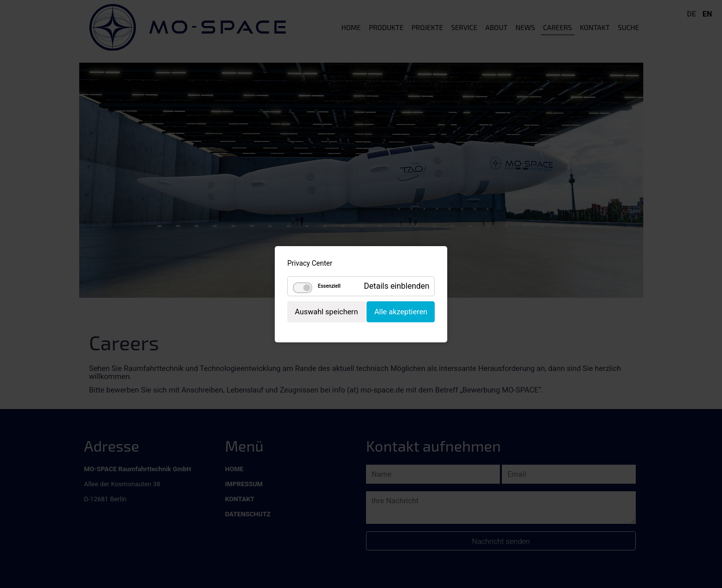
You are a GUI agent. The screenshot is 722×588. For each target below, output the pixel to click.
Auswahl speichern (326, 311)
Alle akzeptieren (401, 311)
